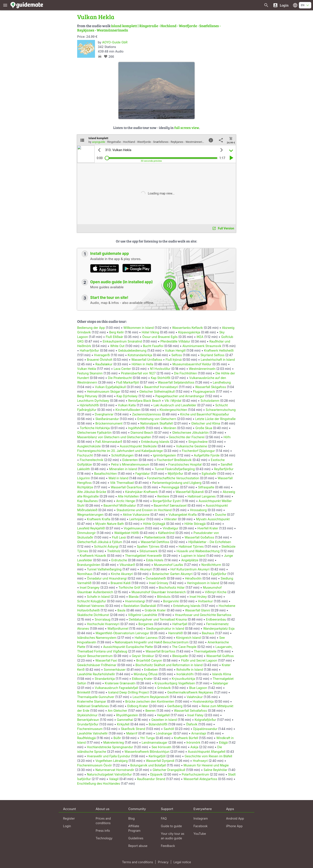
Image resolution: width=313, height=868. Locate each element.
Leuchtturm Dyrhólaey (93, 401)
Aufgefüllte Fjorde (207, 455)
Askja (194, 747)
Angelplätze (190, 560)
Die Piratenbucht (120, 378)
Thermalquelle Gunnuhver (96, 697)
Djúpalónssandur (205, 729)
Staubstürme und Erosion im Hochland (144, 510)
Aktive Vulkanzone (136, 515)
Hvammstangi (135, 601)
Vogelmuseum (134, 528)
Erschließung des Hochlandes (99, 783)
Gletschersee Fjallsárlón (94, 432)
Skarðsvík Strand (133, 729)
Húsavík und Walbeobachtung (198, 551)
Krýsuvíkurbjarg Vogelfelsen (175, 683)
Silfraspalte (206, 487)
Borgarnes (146, 624)
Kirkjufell (123, 724)
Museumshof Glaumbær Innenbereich (159, 592)
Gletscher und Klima (206, 423)
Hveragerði (102, 355)
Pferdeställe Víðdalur (175, 341)
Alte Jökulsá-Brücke (92, 492)
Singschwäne (198, 442)
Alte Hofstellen (128, 496)
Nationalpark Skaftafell (157, 423)
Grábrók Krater (155, 610)
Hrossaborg (198, 510)
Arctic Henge (126, 501)
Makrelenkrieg (113, 742)
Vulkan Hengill (175, 350)
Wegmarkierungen (90, 515)
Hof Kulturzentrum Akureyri (190, 569)
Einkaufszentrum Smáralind (122, 341)
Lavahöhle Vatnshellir (92, 733)
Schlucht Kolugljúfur (92, 601)
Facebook (201, 826)
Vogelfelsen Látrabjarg (112, 761)
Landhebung (222, 382)
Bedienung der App (91, 328)
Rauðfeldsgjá (86, 738)
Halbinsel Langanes (202, 496)
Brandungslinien (89, 565)
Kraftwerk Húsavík (93, 556)
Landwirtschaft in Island (218, 360)
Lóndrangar (164, 733)
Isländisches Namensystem (97, 638)
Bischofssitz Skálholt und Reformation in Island (169, 665)
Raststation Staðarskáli (140, 606)
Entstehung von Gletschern (157, 419)
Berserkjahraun (88, 720)
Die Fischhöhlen (185, 373)
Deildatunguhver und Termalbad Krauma (158, 619)
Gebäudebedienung (132, 350)
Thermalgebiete (205, 651)
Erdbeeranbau (216, 619)
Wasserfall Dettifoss (155, 542)
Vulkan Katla (127, 405)
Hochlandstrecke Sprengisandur (110, 747)
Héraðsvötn (193, 578)
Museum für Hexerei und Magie (206, 765)
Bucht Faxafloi (153, 346)
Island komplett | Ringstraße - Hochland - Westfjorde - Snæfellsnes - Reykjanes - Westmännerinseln (149, 28)
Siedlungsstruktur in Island (165, 628)
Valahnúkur (195, 697)
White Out (117, 346)
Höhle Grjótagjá (154, 524)
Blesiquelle (180, 656)
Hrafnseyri (200, 761)
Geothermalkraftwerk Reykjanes (190, 692)
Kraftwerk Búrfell (186, 738)
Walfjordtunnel (118, 628)
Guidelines (136, 838)
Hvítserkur (205, 601)
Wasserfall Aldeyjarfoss (200, 779)
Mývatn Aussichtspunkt (213, 519)
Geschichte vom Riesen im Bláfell (208, 756)
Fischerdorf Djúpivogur (198, 451)
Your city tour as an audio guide (173, 836)
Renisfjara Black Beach (145, 401)
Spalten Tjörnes (148, 546)
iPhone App (234, 826)
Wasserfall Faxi (106, 660)
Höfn (227, 437)
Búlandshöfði (158, 724)
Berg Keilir (117, 332)
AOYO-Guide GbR (115, 42)
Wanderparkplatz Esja (219, 628)
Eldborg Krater (142, 679)
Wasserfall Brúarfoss (161, 651)
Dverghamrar (104, 414)
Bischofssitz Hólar (172, 587)
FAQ (164, 818)
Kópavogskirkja (189, 332)
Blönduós (164, 597)
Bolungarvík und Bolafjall (148, 765)
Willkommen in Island (139, 328)
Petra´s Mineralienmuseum (130, 464)
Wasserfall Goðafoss (199, 537)
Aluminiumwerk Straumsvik (202, 346)
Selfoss (177, 355)
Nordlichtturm (211, 565)
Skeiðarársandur (107, 419)
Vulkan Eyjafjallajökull (110, 387)
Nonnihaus (85, 574)
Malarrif (132, 733)
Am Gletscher (117, 711)
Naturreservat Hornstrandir (115, 770)
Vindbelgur (170, 528)
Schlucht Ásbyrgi (106, 546)
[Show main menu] (5, 5)
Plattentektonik (155, 537)
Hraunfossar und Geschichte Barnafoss (203, 615)
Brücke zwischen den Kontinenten (150, 701)
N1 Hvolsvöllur (160, 369)
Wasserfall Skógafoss (211, 387)
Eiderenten (130, 460)
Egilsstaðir (209, 474)
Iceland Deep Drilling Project (128, 692)
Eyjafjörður (219, 574)
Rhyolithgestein (127, 715)
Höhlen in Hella (142, 364)
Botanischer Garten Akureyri (172, 574)
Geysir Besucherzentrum (95, 656)
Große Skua (204, 428)
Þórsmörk (193, 742)
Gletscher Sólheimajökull (157, 391)
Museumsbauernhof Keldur (192, 364)
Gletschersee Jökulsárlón (190, 432)
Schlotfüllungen (122, 455)
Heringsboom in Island (203, 583)
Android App (235, 818)
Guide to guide (171, 826)
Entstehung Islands (187, 606)
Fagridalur (143, 474)
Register (69, 818)
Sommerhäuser (115, 670)
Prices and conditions (103, 821)
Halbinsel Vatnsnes (91, 606)
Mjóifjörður (175, 474)
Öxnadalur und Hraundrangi (107, 578)
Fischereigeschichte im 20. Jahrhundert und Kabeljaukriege (120, 451)
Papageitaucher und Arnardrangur (180, 396)
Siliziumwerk (148, 551)
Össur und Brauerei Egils (160, 337)
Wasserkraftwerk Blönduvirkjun (147, 752)
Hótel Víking (150, 332)
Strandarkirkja (105, 679)
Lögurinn (84, 478)
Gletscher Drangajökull (169, 770)
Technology (104, 838)
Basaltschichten (106, 474)
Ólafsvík (192, 724)
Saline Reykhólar (215, 770)
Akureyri (146, 569)
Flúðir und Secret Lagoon (199, 660)
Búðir (117, 738)
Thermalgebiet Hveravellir (143, 556)
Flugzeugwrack (204, 391)
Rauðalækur (104, 364)
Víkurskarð (127, 565)
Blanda (134, 597)
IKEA (200, 337)
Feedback (168, 846)
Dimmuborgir (87, 533)
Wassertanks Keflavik (187, 328)
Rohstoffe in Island (190, 670)
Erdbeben (151, 670)
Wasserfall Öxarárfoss (127, 487)
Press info (103, 831)
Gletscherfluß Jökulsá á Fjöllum (100, 542)
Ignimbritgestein (164, 455)
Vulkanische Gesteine (192, 446)
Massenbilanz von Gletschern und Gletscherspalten (114, 437)
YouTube (200, 834)
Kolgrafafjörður (205, 720)
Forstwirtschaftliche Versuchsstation (173, 478)
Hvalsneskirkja (203, 701)
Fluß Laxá (119, 537)
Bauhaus (208, 633)
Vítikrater (170, 519)
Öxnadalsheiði (156, 578)
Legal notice (182, 862)
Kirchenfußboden (128, 410)
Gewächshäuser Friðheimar (97, 665)
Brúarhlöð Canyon (149, 660)
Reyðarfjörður (224, 469)
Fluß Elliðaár (114, 337)
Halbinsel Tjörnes (191, 546)
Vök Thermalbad (122, 483)
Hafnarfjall (180, 624)
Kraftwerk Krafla (99, 519)
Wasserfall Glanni (197, 610)
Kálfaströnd (166, 533)
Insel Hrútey (198, 597)
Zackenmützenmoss (147, 414)
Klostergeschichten (173, 410)
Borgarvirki (171, 601)
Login (67, 826)
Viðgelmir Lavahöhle (143, 615)
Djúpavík (156, 774)
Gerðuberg (175, 706)
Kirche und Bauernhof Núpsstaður (205, 414)
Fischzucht (85, 455)
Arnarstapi (199, 733)
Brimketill (84, 692)
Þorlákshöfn (185, 674)
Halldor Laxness (146, 638)
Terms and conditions (137, 862)
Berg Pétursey (87, 396)
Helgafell (163, 715)
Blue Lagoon (198, 688)
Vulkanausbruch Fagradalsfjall (116, 688)
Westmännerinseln (202, 369)
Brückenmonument (109, 423)
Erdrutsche (119, 560)
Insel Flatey (196, 715)
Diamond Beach (142, 432)
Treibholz (114, 551)
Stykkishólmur (87, 715)
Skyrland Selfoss (212, 355)
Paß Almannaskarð (109, 442)
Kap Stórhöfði (161, 378)
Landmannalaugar (155, 742)
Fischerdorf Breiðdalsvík (174, 460)
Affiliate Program (134, 828)
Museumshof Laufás (168, 565)
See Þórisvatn (161, 747)
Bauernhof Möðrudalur (120, 505)
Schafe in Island (98, 597)
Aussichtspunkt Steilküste (138, 446)
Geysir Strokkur (143, 656)
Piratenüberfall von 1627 (138, 373)
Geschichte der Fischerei (187, 437)
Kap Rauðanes (87, 501)
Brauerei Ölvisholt (100, 360)
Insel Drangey (90, 587)
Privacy (163, 862)
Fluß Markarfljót (128, 382)
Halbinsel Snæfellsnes (93, 706)
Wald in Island (118, 478)
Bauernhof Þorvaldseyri (161, 387)
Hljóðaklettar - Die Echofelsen (210, 542)
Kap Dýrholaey (127, 396)
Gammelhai (125, 720)
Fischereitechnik (92, 460)
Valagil (114, 779)
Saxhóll (169, 729)
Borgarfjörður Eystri (167, 501)
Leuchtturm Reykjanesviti (151, 697)
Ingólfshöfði (137, 428)
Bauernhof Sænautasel (170, 505)
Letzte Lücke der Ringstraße (215, 419)
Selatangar (221, 683)
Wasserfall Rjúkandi (190, 492)
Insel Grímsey (159, 583)
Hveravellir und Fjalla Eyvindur (109, 756)
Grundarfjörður (88, 724)
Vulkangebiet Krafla (183, 515)
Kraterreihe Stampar (92, 701)
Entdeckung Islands (155, 442)
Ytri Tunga (147, 738)
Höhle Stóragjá (195, 524)
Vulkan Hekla (87, 369)
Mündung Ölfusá (146, 674)
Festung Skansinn (90, 373)
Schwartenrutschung (221, 410)
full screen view (187, 128)
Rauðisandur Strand (151, 779)
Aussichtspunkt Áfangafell (206, 752)
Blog (132, 818)
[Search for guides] (266, 5)
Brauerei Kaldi (121, 583)
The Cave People (184, 647)
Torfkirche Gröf (129, 587)
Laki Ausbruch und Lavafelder (175, 405)
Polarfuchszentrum (195, 774)
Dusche (221, 515)
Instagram (201, 818)
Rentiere (163, 496)
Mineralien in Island (123, 469)
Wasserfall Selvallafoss (190, 711)
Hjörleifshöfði (89, 405)
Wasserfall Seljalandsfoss (176, 382)
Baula (121, 610)
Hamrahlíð (176, 633)
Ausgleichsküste (89, 446)
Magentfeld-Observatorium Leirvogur (122, 633)
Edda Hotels (155, 560)
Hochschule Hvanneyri (103, 624)
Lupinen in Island (193, 556)
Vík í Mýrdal (173, 401)
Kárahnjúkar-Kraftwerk (142, 492)
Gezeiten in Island (164, 720)
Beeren (151, 711)
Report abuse (138, 846)
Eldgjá (223, 742)
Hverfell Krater (208, 528)
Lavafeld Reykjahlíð (91, 528)
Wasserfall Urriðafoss (147, 360)
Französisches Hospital (185, 464)
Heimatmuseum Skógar (104, 391)
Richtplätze (85, 487)
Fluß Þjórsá (174, 360)
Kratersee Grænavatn (120, 683)
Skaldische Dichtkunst (93, 615)
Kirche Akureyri (122, 574)
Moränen (170, 428)
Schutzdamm (210, 401)
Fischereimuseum (90, 729)
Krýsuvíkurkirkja (183, 679)
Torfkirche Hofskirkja (95, 428)
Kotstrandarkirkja (140, 355)
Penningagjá (170, 487)
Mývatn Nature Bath (110, 524)
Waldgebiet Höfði (126, 533)
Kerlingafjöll (157, 756)
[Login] (281, 5)
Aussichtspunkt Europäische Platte (128, 647)
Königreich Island (188, 638)
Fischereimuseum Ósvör (95, 765)
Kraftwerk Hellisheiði (219, 350)
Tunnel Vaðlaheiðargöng (105, 569)
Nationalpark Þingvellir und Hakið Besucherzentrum (152, 642)
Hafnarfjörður (90, 350)
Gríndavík (164, 688)
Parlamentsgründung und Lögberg (177, 483)
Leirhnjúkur (137, 519)
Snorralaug (102, 619)
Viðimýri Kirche (216, 592)
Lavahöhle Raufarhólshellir (96, 674)
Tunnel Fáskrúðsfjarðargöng (175, 469)
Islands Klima (222, 674)
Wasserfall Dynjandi (160, 761)
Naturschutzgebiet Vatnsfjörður (109, 774)
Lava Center (122, 369)
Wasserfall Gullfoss (220, 656)
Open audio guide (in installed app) (122, 282)
